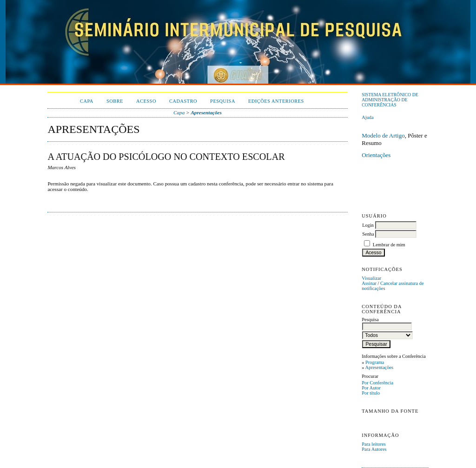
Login (368, 225)
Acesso (146, 101)
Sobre (115, 101)
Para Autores (374, 449)
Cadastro (183, 101)
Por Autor (371, 388)
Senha (368, 234)
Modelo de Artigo (383, 135)
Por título (371, 393)
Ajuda (367, 117)
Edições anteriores (276, 101)
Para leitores (374, 444)
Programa (375, 362)
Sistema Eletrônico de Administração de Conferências (390, 100)
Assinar (369, 283)
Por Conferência (377, 383)
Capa (87, 101)
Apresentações (379, 367)
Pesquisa (223, 101)
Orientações (376, 155)
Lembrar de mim (389, 245)
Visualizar (371, 278)
